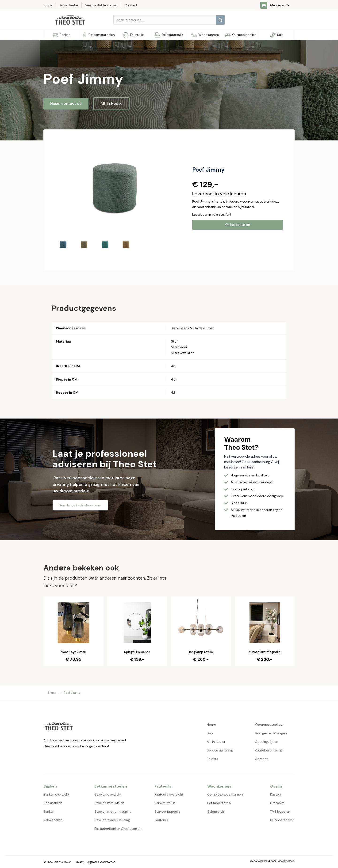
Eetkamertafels (219, 803)
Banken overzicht (56, 794)
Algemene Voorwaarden (101, 862)
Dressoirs (277, 803)
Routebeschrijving (269, 750)
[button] (277, 5)
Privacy (79, 862)
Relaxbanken (53, 820)
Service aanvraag (220, 750)
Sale (210, 733)
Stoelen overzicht (108, 794)
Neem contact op (66, 104)
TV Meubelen (280, 811)
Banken (49, 811)
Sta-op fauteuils (167, 811)
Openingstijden (267, 742)
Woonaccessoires (269, 725)
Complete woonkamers (225, 794)
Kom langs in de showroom (80, 505)
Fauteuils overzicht (169, 794)
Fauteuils (161, 820)
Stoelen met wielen (109, 803)
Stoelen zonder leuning (112, 820)
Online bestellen (238, 225)
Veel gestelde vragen (271, 733)
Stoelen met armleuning (113, 811)
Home (52, 693)
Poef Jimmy (72, 693)
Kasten (275, 794)
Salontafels (216, 811)
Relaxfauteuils (165, 803)
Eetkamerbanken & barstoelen (118, 829)
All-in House (111, 104)
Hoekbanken (53, 803)
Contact (261, 759)
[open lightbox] (115, 187)
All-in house (216, 742)
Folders (212, 759)
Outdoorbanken (282, 820)
